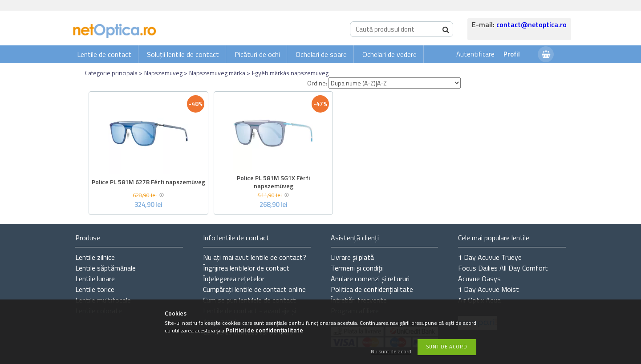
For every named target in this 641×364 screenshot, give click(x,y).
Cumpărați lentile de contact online (254, 289)
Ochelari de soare (321, 54)
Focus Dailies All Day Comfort (503, 268)
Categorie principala (111, 73)
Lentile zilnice (95, 257)
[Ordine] (395, 83)
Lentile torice (95, 289)
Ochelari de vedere (389, 54)
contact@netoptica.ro (531, 24)
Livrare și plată (352, 257)
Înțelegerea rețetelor (234, 279)
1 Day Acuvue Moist (489, 289)
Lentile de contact (104, 54)
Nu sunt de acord (391, 352)
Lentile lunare (95, 279)
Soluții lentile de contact (183, 54)
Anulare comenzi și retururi (370, 279)
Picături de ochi (257, 54)
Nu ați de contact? (255, 257)
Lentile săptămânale (105, 268)
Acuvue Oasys (479, 279)
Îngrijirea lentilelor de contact (246, 268)
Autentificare (475, 54)
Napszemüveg (163, 73)
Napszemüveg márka (217, 73)
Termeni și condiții (357, 268)
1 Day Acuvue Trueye (490, 257)
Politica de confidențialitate (372, 289)
